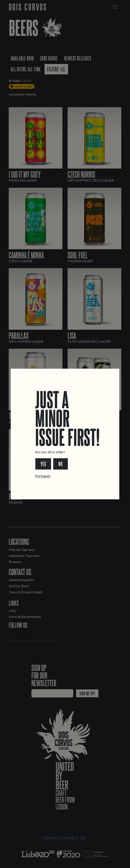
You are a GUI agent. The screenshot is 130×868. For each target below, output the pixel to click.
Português (43, 476)
